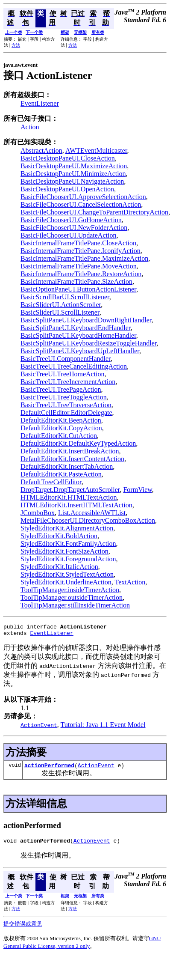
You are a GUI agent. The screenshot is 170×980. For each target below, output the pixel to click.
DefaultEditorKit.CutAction (59, 436)
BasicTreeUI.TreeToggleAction (64, 397)
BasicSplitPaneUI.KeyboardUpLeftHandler (80, 351)
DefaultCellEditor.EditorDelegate (66, 413)
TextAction (130, 582)
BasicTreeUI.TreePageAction (61, 389)
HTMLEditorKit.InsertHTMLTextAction (76, 505)
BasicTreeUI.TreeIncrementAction (68, 382)
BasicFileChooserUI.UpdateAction (68, 235)
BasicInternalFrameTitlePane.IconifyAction (81, 251)
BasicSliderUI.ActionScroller (61, 305)
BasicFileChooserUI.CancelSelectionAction (81, 204)
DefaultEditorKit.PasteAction (61, 474)
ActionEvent (96, 769)
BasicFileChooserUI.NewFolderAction (74, 228)
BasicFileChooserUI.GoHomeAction (71, 220)
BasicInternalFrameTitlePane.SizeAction (76, 281)
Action (30, 127)
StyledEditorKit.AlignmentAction (67, 528)
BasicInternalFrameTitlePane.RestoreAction (81, 274)
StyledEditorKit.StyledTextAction (67, 574)
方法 (16, 45)
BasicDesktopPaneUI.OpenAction (67, 189)
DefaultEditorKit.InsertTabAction (67, 466)
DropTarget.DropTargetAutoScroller (70, 490)
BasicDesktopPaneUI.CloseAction (68, 158)
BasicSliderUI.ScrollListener (60, 312)
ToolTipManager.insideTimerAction (70, 590)
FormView (137, 490)
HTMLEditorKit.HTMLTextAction (69, 497)
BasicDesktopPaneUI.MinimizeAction (73, 174)
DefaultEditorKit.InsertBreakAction (70, 451)
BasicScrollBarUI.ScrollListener (65, 297)
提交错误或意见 (23, 929)
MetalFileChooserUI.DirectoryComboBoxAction (88, 520)
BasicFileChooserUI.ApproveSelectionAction (83, 197)
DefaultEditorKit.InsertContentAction (72, 459)
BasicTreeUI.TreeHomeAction (63, 374)
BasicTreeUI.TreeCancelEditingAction (74, 366)
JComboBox (38, 513)
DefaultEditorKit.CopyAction (61, 428)
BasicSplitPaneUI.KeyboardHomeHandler (78, 335)
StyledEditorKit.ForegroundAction (68, 559)
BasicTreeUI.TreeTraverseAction (66, 405)
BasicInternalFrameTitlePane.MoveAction (79, 266)
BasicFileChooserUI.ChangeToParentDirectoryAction (94, 212)
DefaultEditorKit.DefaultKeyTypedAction (78, 443)
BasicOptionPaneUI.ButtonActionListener (78, 289)
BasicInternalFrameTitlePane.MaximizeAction (84, 258)
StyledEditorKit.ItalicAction (59, 567)
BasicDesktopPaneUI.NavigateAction (72, 181)
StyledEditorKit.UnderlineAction (66, 582)
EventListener (40, 103)
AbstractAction (41, 150)
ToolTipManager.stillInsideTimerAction (75, 605)
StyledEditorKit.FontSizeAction (64, 551)
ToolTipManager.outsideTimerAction (72, 597)
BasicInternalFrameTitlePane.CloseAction (78, 243)
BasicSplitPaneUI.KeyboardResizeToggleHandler (89, 343)
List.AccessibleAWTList (92, 513)
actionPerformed (49, 769)
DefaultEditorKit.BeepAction (61, 420)
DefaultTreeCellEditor (51, 482)
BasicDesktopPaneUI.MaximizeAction (74, 166)
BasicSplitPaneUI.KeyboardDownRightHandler (86, 320)
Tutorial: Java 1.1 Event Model (103, 727)
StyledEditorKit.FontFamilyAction (68, 544)
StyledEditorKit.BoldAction (59, 536)
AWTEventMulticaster (96, 150)
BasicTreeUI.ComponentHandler (66, 359)
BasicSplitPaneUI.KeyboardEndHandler (76, 328)
